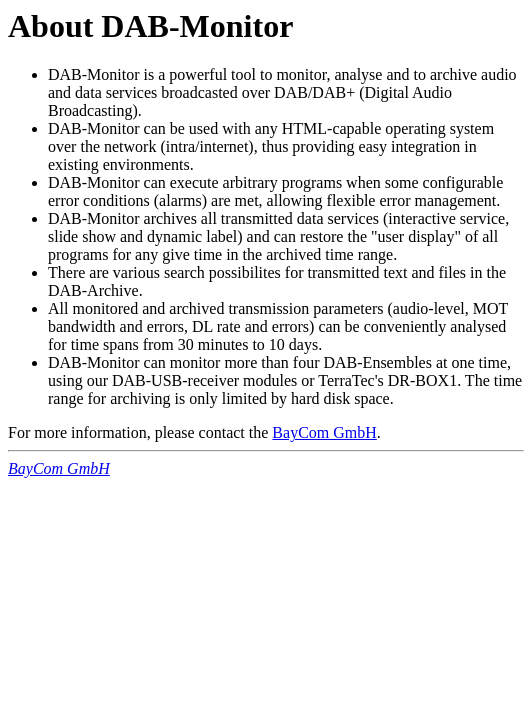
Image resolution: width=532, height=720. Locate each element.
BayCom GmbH (324, 432)
